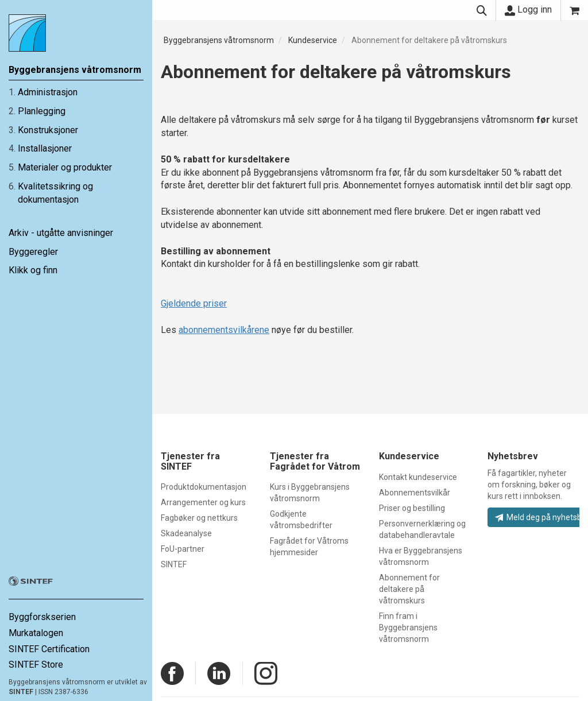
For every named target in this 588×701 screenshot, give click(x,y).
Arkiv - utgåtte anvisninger (61, 233)
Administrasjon (48, 92)
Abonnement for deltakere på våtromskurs (429, 40)
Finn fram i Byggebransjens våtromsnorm (408, 628)
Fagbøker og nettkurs (199, 518)
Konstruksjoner (48, 130)
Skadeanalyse (186, 533)
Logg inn (528, 10)
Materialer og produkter (65, 167)
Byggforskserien (42, 617)
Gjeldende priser (194, 303)
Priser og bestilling (412, 508)
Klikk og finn (33, 270)
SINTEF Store (36, 665)
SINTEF (21, 692)
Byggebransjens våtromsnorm (219, 40)
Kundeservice (313, 40)
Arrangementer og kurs (203, 502)
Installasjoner (45, 148)
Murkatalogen (36, 633)
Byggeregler (33, 252)
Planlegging (42, 111)
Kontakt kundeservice (418, 477)
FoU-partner (183, 549)
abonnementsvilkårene (224, 330)
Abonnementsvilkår (415, 493)
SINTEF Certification (49, 649)
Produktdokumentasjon (204, 487)
